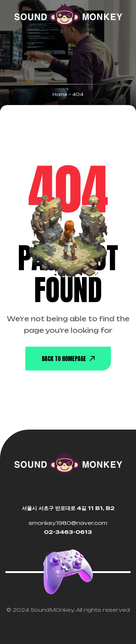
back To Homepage (68, 359)
